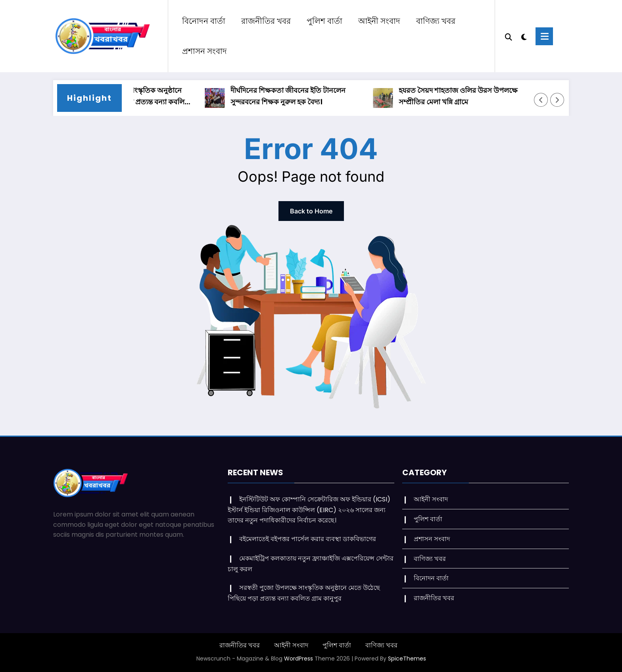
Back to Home (311, 211)
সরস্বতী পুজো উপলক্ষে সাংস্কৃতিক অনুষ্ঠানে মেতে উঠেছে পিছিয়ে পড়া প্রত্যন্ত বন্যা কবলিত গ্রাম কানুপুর (131, 97)
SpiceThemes (407, 659)
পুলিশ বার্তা (324, 21)
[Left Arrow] (541, 100)
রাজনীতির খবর (266, 21)
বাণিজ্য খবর (436, 21)
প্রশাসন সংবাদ (204, 51)
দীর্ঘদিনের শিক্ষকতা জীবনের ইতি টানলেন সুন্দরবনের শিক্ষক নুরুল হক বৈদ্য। (293, 96)
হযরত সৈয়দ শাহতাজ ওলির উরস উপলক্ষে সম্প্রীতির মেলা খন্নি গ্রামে (463, 96)
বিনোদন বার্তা (204, 21)
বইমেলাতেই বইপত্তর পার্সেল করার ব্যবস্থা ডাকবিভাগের (308, 539)
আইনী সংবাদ (379, 21)
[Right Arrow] (557, 100)
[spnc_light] (525, 36)
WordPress (299, 659)
